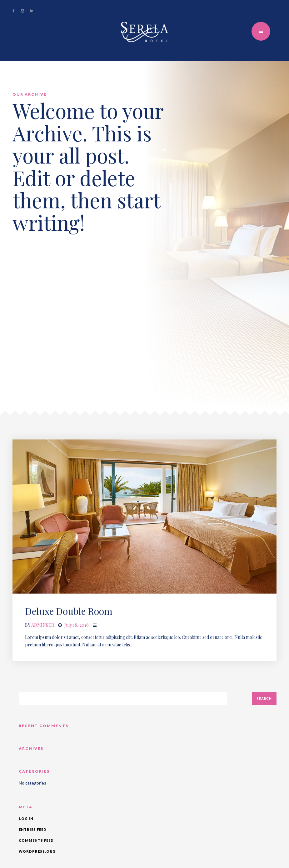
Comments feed (36, 840)
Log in (26, 818)
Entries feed (33, 829)
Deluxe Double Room (69, 611)
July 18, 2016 (77, 625)
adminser (43, 625)
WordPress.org (37, 851)
